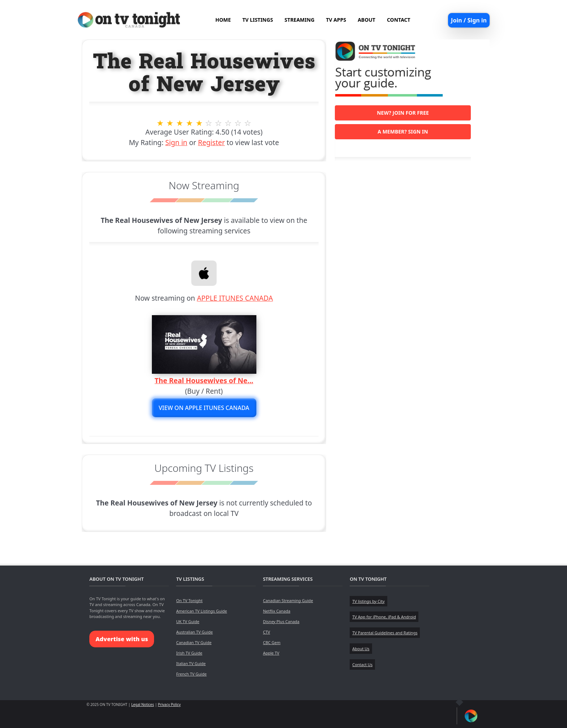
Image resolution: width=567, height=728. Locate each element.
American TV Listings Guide (202, 611)
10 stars (248, 123)
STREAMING (300, 20)
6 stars (209, 123)
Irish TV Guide (189, 653)
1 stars (160, 123)
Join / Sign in (469, 20)
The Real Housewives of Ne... (204, 380)
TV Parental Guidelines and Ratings (385, 633)
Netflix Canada (277, 611)
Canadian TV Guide (194, 642)
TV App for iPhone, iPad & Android (384, 617)
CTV (267, 632)
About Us (361, 649)
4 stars (189, 123)
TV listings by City (368, 601)
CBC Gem (272, 642)
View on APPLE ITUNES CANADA (204, 408)
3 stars (180, 123)
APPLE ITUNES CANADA (235, 298)
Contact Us (362, 664)
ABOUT (366, 20)
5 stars (199, 123)
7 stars (219, 123)
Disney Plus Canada (281, 621)
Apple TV (271, 653)
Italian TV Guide (191, 663)
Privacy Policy (169, 704)
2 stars (170, 123)
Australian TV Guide (194, 632)
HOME (223, 20)
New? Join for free (403, 113)
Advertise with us (122, 639)
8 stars (228, 123)
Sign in (176, 142)
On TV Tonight (189, 600)
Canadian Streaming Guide (288, 600)
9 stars (238, 123)
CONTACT (399, 20)
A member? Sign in (403, 132)
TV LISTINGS (258, 20)
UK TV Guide (188, 621)
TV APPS (336, 20)
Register (211, 142)
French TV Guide (191, 674)
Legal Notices (143, 704)
